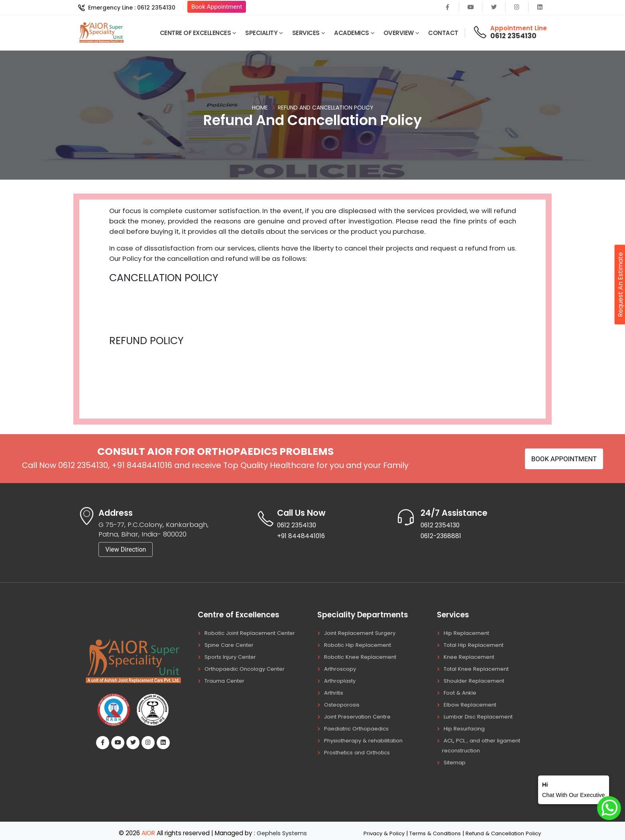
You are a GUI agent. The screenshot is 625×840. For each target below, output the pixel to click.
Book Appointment (217, 7)
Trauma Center (226, 679)
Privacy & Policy (379, 828)
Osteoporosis (342, 702)
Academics (352, 33)
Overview (399, 33)
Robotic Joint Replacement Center (253, 633)
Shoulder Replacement (476, 679)
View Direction (126, 549)
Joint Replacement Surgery (362, 633)
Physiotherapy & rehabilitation (366, 737)
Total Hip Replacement (476, 644)
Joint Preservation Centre (360, 714)
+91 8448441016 (142, 465)
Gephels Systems (282, 828)
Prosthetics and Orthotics (360, 748)
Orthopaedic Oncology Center (247, 668)
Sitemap (455, 758)
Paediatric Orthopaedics (358, 725)
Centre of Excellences (196, 33)
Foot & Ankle (461, 691)
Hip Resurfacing (465, 725)
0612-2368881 (444, 537)
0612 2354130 (513, 36)
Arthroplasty (341, 679)
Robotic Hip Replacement (359, 644)
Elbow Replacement (471, 702)
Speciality (261, 33)
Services (306, 33)
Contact (443, 33)
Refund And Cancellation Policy (326, 108)
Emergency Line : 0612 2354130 (127, 8)
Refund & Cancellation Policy (506, 828)
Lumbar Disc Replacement (481, 714)
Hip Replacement (468, 633)
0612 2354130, (84, 465)
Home (260, 108)
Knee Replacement (470, 656)
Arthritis (335, 691)
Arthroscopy (341, 668)
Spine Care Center (230, 644)
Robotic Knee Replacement (362, 656)
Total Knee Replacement (478, 668)
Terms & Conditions (433, 828)
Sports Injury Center (232, 656)
